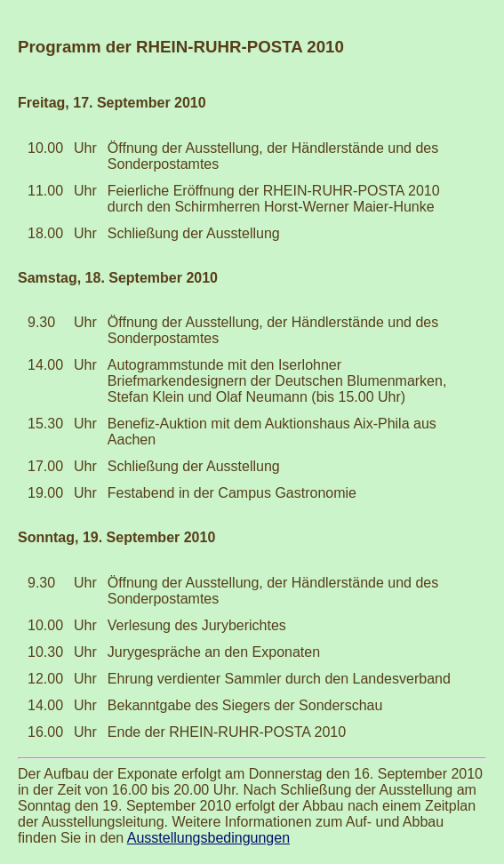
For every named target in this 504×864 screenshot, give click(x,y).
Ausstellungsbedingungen (208, 838)
